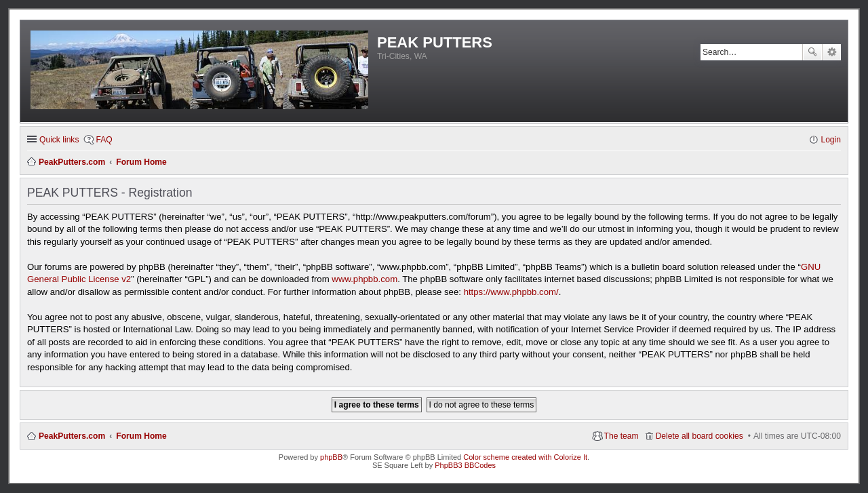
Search (812, 52)
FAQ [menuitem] (104, 140)
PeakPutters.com (72, 436)
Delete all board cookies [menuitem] (699, 436)
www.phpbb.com (364, 279)
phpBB (331, 457)
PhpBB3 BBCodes (465, 465)
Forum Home (141, 436)
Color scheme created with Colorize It (525, 457)
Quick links (59, 140)
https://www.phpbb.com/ (511, 292)
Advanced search (832, 52)
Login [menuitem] (831, 140)
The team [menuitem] (622, 436)
